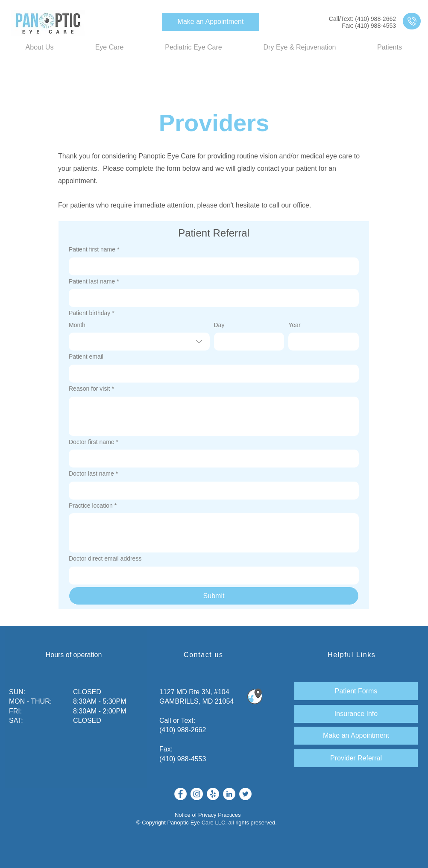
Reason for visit (91, 389)
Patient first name (94, 250)
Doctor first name (94, 442)
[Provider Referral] (356, 758)
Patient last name (94, 282)
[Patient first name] (211, 266)
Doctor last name (93, 474)
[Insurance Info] (356, 714)
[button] (390, 47)
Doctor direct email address (105, 558)
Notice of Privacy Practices (208, 815)
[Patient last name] (211, 298)
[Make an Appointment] (211, 22)
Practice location (93, 506)
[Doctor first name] (211, 459)
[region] (412, 21)
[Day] (247, 342)
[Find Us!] (255, 697)
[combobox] (139, 342)
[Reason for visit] (214, 416)
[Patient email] (211, 374)
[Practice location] (214, 533)
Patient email (86, 357)
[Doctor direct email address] (211, 576)
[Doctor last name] (211, 491)
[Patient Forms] (356, 691)
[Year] (321, 342)
